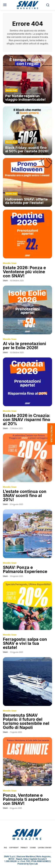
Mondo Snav (11, 90)
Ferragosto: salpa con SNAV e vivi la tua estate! (25, 643)
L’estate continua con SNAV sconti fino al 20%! (25, 496)
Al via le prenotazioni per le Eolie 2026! (24, 346)
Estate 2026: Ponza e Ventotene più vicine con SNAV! (24, 272)
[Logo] (27, 5)
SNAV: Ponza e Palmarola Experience (25, 569)
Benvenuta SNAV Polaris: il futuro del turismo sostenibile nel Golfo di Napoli (26, 721)
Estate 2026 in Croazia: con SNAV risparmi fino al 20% (27, 420)
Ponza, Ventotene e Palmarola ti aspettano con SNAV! (26, 799)
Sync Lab (33, 864)
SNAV (5, 281)
